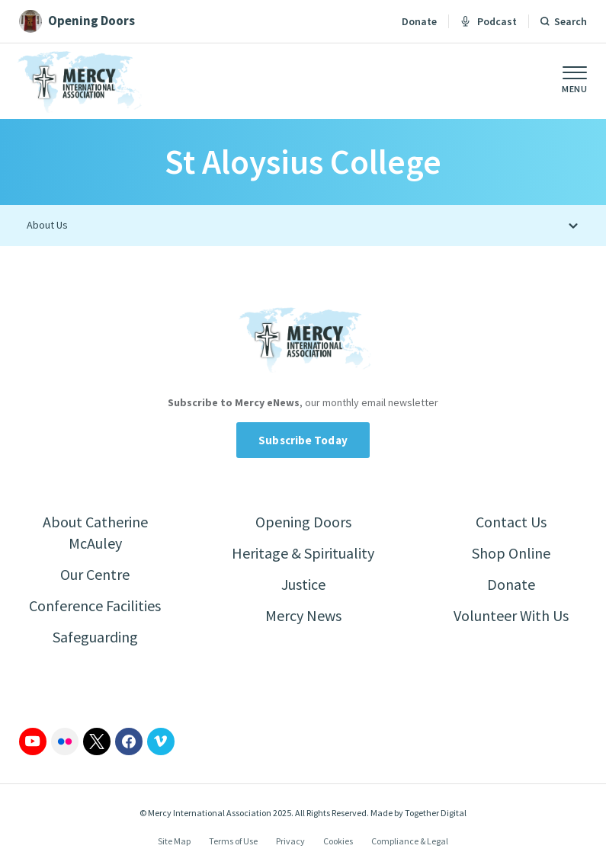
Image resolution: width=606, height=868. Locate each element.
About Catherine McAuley (95, 532)
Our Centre (95, 574)
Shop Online (511, 553)
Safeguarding (95, 637)
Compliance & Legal (410, 841)
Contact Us (511, 522)
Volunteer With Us (511, 615)
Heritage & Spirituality (303, 553)
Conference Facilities (95, 605)
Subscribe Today (303, 440)
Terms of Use (233, 841)
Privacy (290, 841)
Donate (419, 21)
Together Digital (436, 813)
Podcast (489, 21)
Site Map (174, 841)
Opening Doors (303, 522)
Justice (303, 584)
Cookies (338, 841)
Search (571, 21)
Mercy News (303, 615)
